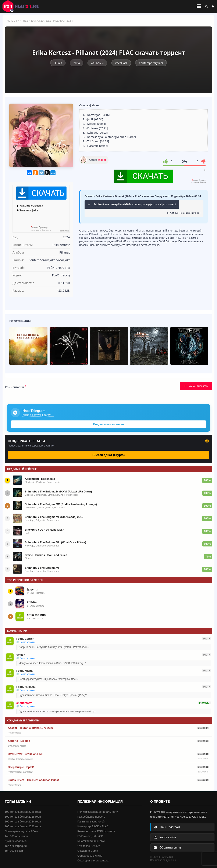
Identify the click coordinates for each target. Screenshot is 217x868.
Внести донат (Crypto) (108, 455)
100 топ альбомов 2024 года (23, 822)
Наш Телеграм (167, 827)
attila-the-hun (36, 615)
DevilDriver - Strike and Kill (26, 754)
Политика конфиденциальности (98, 812)
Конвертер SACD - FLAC (93, 826)
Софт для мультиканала (93, 860)
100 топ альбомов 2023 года (23, 826)
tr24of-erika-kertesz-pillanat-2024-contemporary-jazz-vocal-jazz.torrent (132, 204)
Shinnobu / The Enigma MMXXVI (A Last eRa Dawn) (58, 492)
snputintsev (24, 703)
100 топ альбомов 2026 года (23, 812)
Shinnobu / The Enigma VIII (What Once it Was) (55, 542)
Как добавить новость (91, 817)
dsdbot (102, 160)
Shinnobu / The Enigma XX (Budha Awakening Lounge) (61, 504)
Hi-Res (24, 21)
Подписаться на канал (108, 424)
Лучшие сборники (16, 841)
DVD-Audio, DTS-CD (90, 836)
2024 (77, 63)
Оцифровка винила (90, 856)
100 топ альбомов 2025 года (23, 817)
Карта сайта (165, 837)
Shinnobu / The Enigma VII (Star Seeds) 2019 (54, 517)
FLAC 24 (23, 6)
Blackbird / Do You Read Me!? (44, 530)
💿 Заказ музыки (25, 642)
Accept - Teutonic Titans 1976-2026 (31, 728)
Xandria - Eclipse (19, 741)
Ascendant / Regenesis (40, 479)
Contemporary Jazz (151, 63)
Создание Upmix (88, 851)
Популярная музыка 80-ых (22, 831)
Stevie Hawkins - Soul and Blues (46, 555)
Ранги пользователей (91, 822)
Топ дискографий (16, 846)
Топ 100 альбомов (16, 836)
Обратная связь (168, 847)
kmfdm (32, 602)
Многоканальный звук (91, 841)
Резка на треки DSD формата (96, 831)
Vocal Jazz (121, 63)
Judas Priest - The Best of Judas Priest (33, 780)
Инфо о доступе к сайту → (38, 415)
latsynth (33, 589)
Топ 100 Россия (15, 851)
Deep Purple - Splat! (21, 767)
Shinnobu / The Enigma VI (42, 568)
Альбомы (97, 63)
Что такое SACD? (89, 846)
